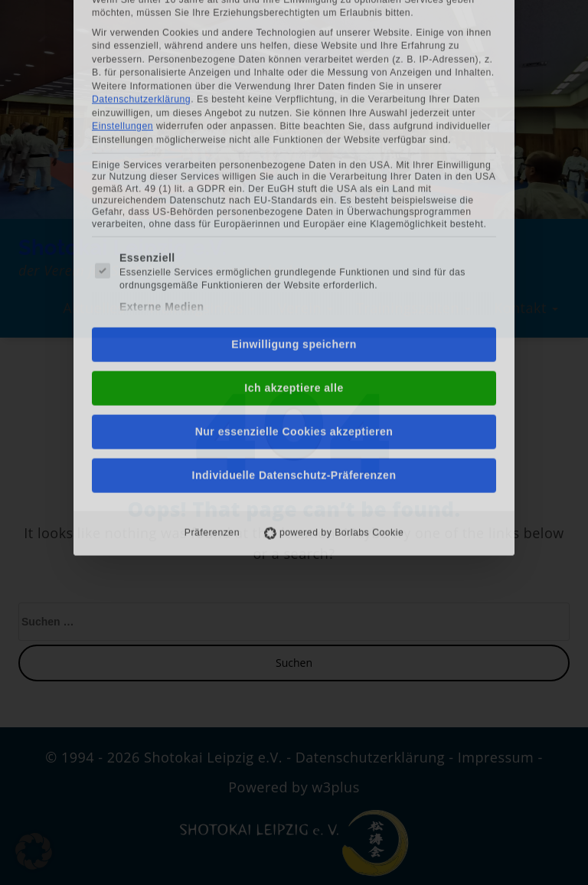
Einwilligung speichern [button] (294, 184)
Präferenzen (212, 372)
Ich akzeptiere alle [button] (294, 227)
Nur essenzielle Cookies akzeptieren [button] (294, 271)
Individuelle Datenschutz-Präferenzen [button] (294, 315)
